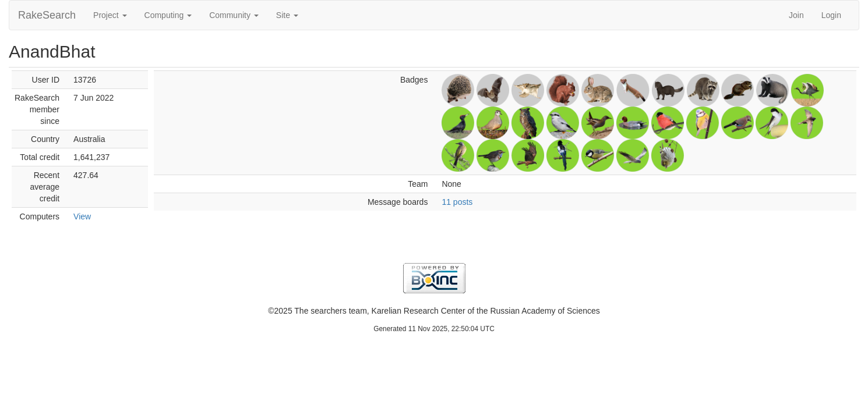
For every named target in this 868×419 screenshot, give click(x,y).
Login (831, 15)
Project (110, 15)
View (82, 216)
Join (796, 15)
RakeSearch (47, 15)
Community (234, 15)
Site (287, 15)
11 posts (457, 202)
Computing (168, 15)
